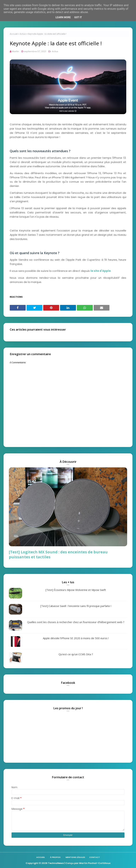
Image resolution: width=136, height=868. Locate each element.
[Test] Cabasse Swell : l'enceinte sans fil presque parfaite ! (76, 606)
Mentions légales (75, 857)
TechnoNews (56, 863)
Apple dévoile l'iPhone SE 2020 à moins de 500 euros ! (76, 638)
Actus (23, 34)
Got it (78, 17)
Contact (95, 857)
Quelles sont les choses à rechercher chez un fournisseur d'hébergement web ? (76, 622)
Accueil (14, 34)
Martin (15, 51)
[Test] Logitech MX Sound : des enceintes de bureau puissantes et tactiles (58, 554)
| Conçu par (71, 863)
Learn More (63, 17)
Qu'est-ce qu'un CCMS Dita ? (76, 654)
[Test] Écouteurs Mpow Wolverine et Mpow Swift (76, 590)
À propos (55, 857)
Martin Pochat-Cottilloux (95, 863)
